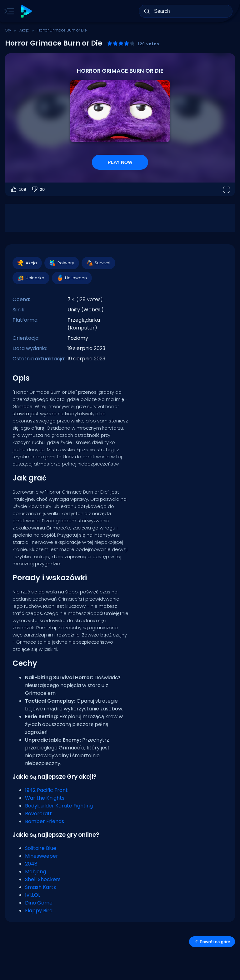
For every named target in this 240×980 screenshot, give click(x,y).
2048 (31, 864)
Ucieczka (31, 278)
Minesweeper (42, 856)
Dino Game (39, 903)
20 (38, 189)
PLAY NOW (120, 162)
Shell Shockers (43, 879)
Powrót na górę (212, 942)
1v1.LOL (33, 895)
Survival (98, 263)
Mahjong (35, 872)
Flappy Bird (39, 911)
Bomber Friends (45, 821)
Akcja (24, 30)
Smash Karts (40, 887)
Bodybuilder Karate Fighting (59, 806)
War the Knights (45, 798)
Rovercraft (38, 814)
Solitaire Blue (41, 848)
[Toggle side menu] (8, 11)
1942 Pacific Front (46, 790)
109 (18, 189)
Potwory (61, 263)
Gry (8, 30)
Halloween (72, 278)
